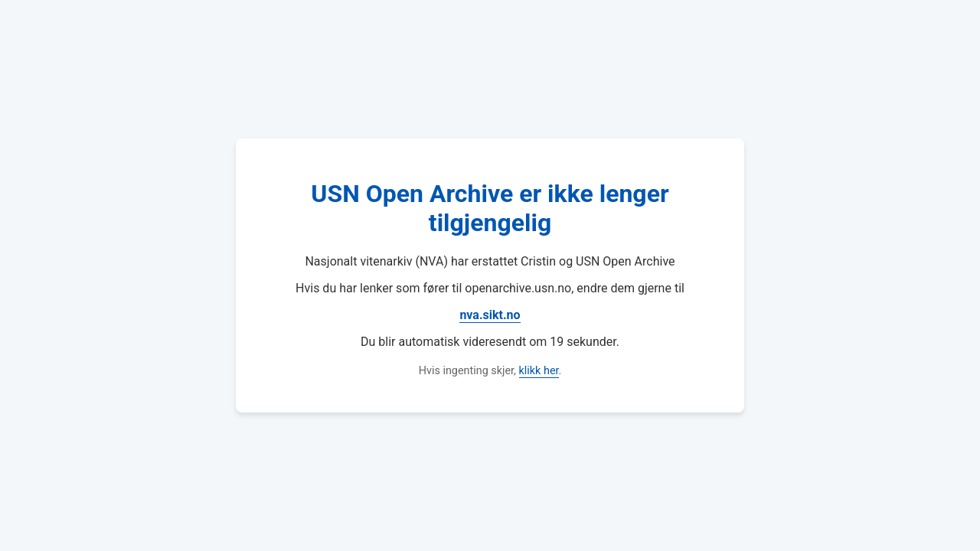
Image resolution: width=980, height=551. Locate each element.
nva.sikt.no (490, 315)
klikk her (539, 371)
